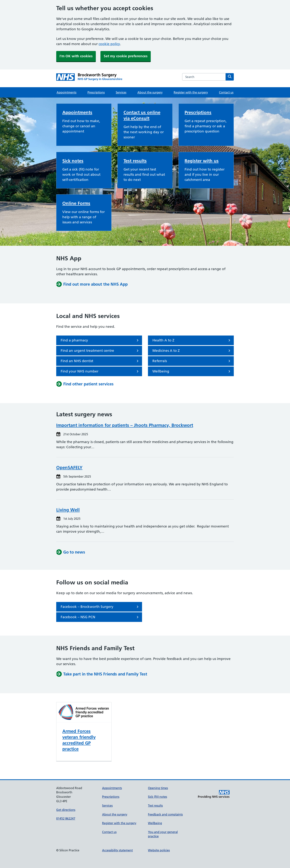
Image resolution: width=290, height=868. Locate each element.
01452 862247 (66, 818)
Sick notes (73, 161)
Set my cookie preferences (126, 56)
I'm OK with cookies (76, 56)
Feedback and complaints (165, 814)
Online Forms (76, 203)
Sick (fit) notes (157, 797)
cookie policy (109, 44)
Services (121, 92)
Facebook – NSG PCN (100, 617)
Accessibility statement (117, 850)
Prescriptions (96, 92)
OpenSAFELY (69, 468)
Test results (135, 161)
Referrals (192, 361)
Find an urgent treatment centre (100, 351)
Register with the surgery (191, 92)
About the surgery (150, 92)
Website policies (159, 850)
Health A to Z (192, 340)
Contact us (226, 92)
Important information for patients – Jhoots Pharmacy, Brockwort (125, 425)
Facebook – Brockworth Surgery (100, 607)
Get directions (66, 810)
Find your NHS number (100, 371)
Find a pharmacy (100, 340)
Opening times (158, 788)
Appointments (66, 92)
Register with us (202, 161)
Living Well (68, 510)
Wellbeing (192, 371)
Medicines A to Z (192, 351)
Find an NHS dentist (100, 361)
